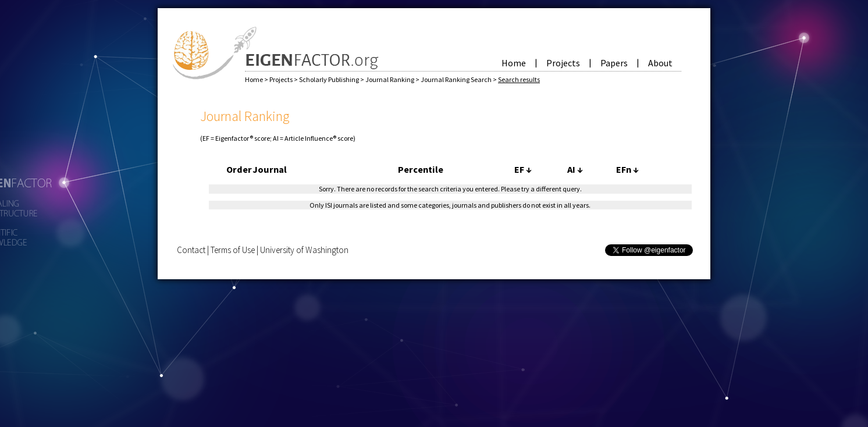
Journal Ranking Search (457, 79)
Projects (563, 63)
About (660, 63)
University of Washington (304, 250)
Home (514, 63)
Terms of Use (233, 250)
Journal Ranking (390, 79)
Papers (614, 63)
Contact (191, 250)
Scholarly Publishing (330, 79)
